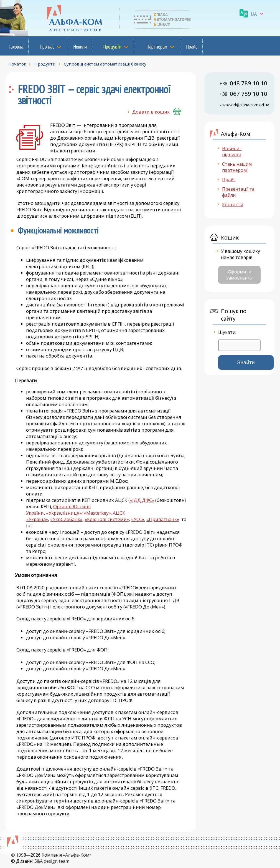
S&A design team (52, 861)
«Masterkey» (97, 513)
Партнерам (157, 46)
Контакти (233, 205)
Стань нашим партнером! (237, 167)
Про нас (47, 46)
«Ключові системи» (107, 519)
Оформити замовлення (239, 275)
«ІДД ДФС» (142, 500)
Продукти (112, 46)
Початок (17, 64)
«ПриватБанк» (163, 519)
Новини (80, 46)
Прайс (192, 46)
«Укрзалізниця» (64, 513)
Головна (16, 46)
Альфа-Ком (77, 855)
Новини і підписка (232, 152)
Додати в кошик (151, 112)
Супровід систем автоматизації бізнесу (105, 64)
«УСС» (138, 519)
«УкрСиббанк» (66, 519)
